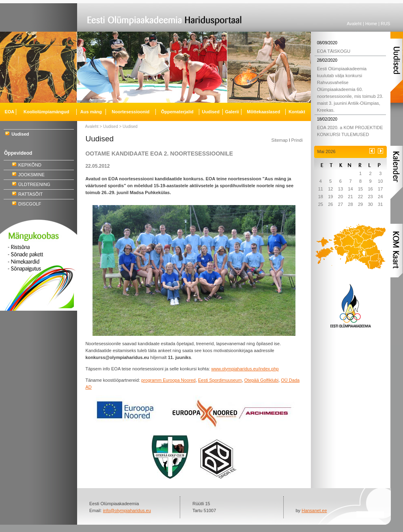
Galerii (232, 112)
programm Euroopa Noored (168, 380)
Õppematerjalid (177, 112)
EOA (9, 112)
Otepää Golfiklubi (261, 380)
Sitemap (280, 140)
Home (371, 24)
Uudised (111, 127)
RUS (385, 24)
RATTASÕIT (30, 194)
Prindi (297, 140)
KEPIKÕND (30, 165)
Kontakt (297, 112)
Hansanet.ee (314, 510)
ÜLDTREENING (34, 184)
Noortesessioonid (130, 112)
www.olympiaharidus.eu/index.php (245, 369)
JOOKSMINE (31, 175)
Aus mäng (91, 112)
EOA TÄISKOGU (334, 51)
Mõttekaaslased (263, 112)
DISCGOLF (30, 204)
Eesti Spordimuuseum (220, 380)
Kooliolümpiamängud (46, 112)
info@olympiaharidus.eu (127, 510)
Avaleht (354, 24)
